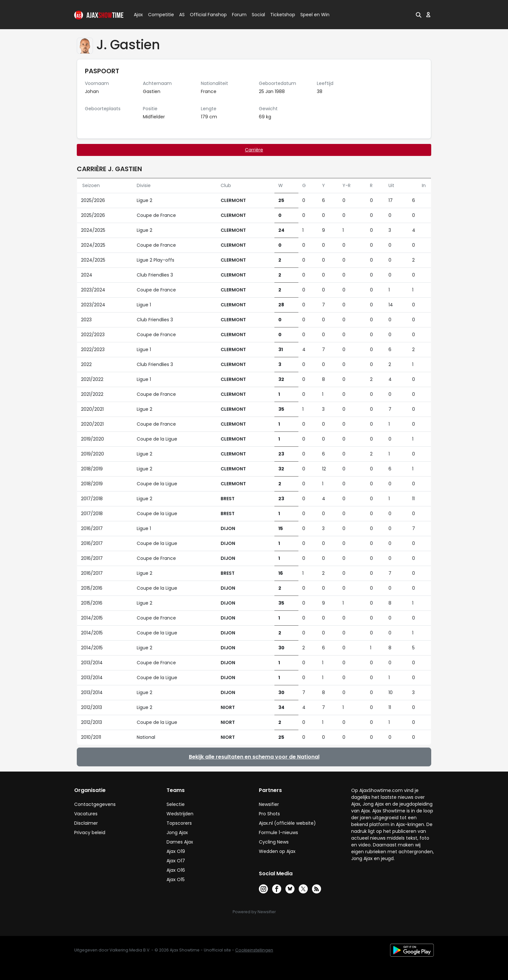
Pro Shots (269, 814)
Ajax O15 (176, 880)
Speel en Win (315, 15)
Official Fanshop (204, 15)
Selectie (176, 804)
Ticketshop (283, 15)
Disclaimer (86, 823)
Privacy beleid (90, 832)
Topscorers (179, 823)
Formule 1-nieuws (278, 832)
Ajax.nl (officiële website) (287, 823)
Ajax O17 (176, 861)
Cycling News (274, 842)
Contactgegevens (95, 804)
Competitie (158, 15)
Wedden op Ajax (277, 851)
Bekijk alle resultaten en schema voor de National (254, 757)
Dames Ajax (180, 842)
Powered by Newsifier (254, 912)
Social (257, 15)
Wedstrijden (180, 814)
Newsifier (269, 804)
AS (182, 15)
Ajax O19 (176, 851)
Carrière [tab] (254, 150)
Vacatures (86, 814)
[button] (419, 15)
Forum (239, 15)
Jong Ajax (177, 832)
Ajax (138, 15)
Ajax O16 (176, 870)
